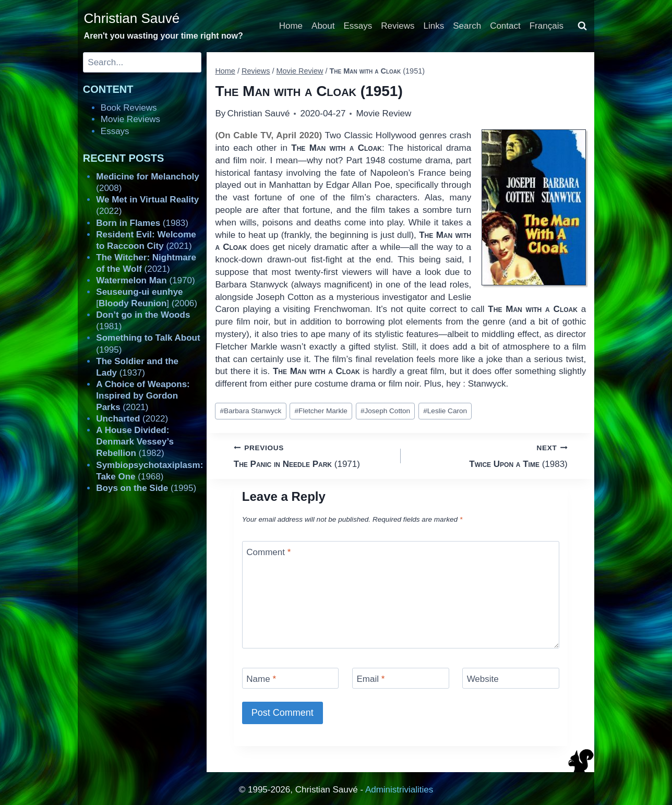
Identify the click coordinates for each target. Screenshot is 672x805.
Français (547, 26)
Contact (505, 26)
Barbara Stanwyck (251, 411)
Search (467, 26)
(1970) (145, 280)
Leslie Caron (445, 411)
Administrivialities (399, 790)
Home (291, 26)
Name (261, 679)
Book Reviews (129, 108)
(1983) (489, 455)
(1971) (313, 455)
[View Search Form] (582, 26)
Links (434, 26)
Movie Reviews (130, 119)
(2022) (132, 419)
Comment (268, 552)
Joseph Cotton (385, 411)
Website (483, 679)
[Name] (291, 678)
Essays (358, 26)
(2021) (143, 396)
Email (370, 679)
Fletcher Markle (321, 411)
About (323, 26)
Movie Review (383, 113)
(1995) (146, 488)
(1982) (135, 442)
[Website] (511, 678)
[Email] (401, 678)
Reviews (398, 26)
